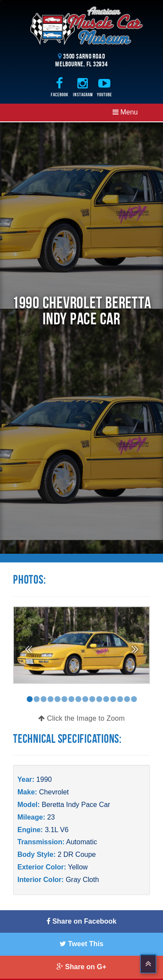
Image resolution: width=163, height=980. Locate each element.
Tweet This (81, 944)
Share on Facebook (81, 921)
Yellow (78, 867)
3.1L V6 (57, 830)
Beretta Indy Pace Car (76, 805)
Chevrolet (54, 792)
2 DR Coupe (77, 854)
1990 (44, 779)
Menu (125, 112)
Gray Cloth (82, 880)
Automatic (81, 842)
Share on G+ (81, 967)
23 (51, 817)
